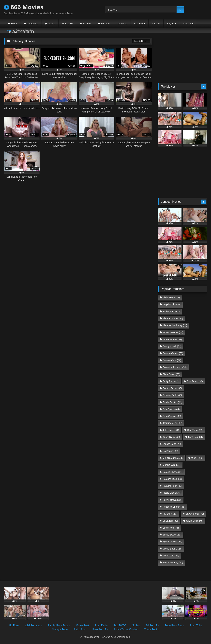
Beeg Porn (85, 24)
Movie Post (82, 625)
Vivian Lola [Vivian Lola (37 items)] (171, 556)
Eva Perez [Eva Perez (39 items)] (195, 381)
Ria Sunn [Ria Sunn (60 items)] (170, 514)
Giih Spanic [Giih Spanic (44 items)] (171, 409)
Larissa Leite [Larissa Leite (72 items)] (172, 444)
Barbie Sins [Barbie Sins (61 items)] (171, 312)
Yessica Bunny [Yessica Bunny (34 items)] (173, 563)
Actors (52, 24)
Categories (33, 24)
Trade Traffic (152, 629)
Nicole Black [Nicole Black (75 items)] (172, 493)
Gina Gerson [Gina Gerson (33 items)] (172, 416)
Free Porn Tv (100, 629)
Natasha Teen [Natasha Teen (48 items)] (172, 486)
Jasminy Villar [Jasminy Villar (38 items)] (172, 423)
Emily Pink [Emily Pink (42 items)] (171, 381)
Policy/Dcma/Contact (126, 629)
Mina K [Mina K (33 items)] (197, 458)
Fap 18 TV (120, 625)
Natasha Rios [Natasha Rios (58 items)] (172, 479)
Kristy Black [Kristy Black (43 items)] (171, 437)
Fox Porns (122, 24)
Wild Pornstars (33, 625)
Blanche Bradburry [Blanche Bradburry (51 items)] (175, 325)
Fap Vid (156, 24)
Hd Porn (14, 625)
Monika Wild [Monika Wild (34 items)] (171, 465)
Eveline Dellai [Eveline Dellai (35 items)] (172, 388)
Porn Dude (101, 625)
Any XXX (172, 24)
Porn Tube (196, 625)
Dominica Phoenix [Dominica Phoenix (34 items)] (175, 367)
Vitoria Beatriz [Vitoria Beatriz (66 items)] (172, 549)
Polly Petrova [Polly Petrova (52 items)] (172, 500)
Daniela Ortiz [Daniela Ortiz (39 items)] (172, 360)
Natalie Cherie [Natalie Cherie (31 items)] (173, 472)
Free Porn (29, 32)
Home (14, 24)
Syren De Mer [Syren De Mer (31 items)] (172, 542)
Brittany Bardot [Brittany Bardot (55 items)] (173, 332)
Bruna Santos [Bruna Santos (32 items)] (172, 339)
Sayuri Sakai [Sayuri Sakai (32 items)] (195, 514)
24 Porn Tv (152, 625)
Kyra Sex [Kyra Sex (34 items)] (196, 437)
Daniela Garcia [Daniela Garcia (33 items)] (173, 353)
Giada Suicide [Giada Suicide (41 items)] (172, 402)
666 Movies (24, 7)
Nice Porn (188, 24)
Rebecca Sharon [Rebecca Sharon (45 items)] (174, 507)
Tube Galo (67, 24)
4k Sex (136, 625)
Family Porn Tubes (59, 625)
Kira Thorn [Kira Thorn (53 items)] (195, 430)
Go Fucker (140, 24)
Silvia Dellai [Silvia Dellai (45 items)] (195, 521)
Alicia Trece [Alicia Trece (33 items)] (171, 298)
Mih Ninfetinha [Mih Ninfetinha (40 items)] (173, 458)
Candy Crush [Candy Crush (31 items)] (172, 346)
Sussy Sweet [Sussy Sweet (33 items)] (172, 535)
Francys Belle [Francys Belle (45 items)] (172, 395)
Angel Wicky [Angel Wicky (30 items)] (172, 304)
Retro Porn (80, 629)
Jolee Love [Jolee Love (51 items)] (171, 430)
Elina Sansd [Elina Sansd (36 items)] (171, 374)
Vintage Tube (60, 629)
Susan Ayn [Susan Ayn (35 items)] (171, 528)
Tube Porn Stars (174, 625)
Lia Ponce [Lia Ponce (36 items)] (170, 451)
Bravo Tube (104, 24)
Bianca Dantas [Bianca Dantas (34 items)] (173, 318)
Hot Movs (12, 32)
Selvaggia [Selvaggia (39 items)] (170, 521)
